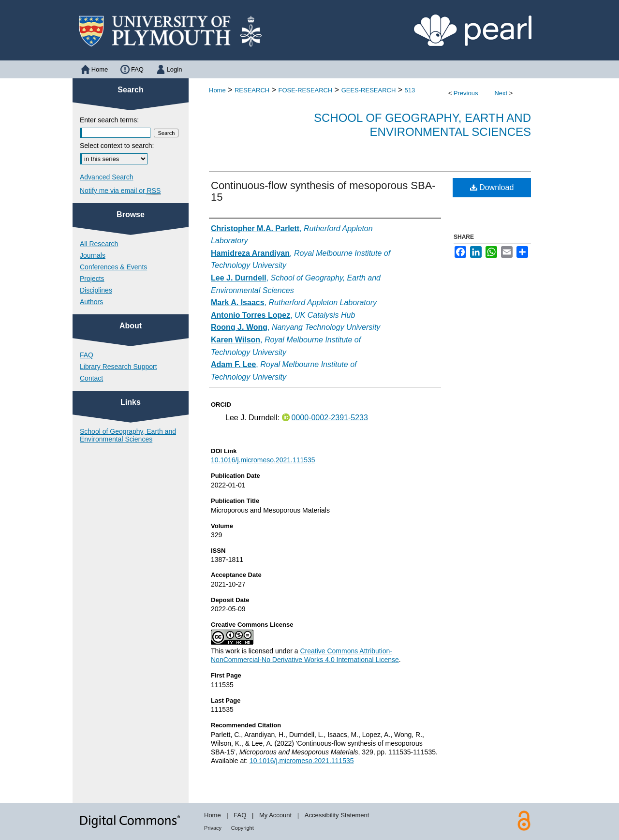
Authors (91, 302)
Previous (466, 93)
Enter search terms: (109, 120)
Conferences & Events (113, 267)
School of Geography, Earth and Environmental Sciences (422, 125)
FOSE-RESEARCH (305, 90)
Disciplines (96, 290)
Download (492, 187)
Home (217, 90)
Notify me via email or (120, 191)
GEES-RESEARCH (369, 90)
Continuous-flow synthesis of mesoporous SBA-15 (323, 191)
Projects (92, 279)
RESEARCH (252, 90)
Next (501, 93)
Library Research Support (118, 367)
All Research (99, 244)
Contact (91, 378)
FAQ (87, 355)
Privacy (213, 828)
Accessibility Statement (337, 815)
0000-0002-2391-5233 (330, 418)
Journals (93, 255)
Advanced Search (107, 177)
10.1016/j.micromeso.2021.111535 (263, 460)
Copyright (243, 828)
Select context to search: (117, 146)
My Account (275, 815)
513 (410, 90)
